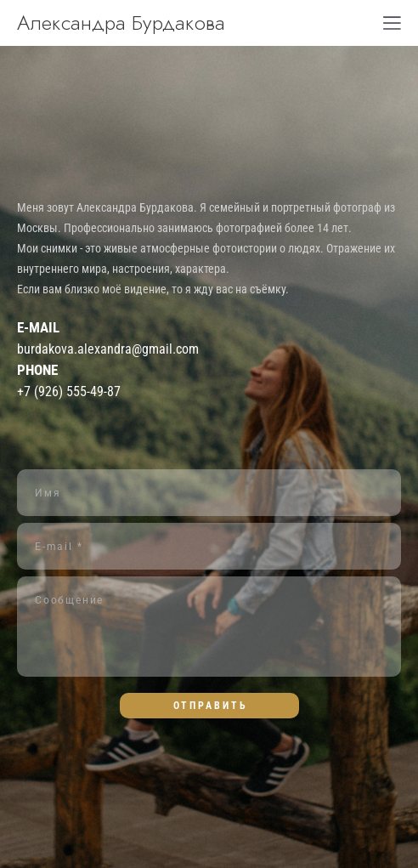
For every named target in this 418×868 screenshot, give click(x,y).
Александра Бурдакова (121, 23)
